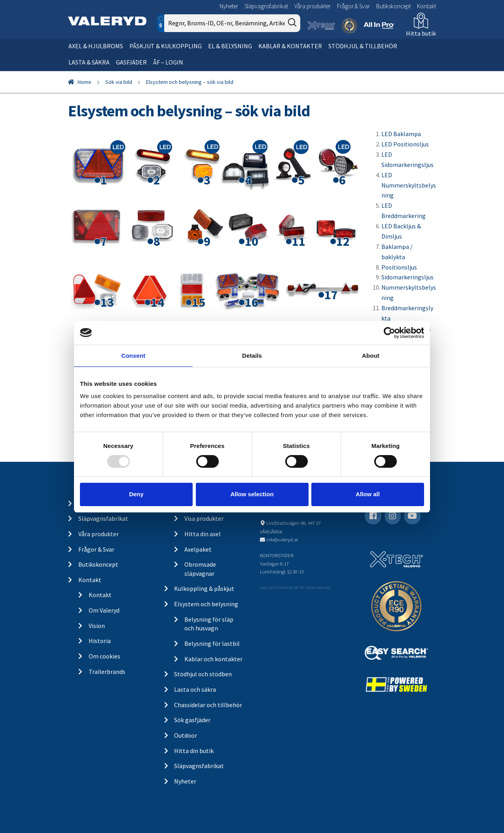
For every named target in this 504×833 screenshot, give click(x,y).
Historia (100, 641)
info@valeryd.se (282, 539)
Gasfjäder (131, 62)
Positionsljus (399, 267)
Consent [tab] (134, 355)
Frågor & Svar (353, 6)
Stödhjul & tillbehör (363, 46)
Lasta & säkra (89, 62)
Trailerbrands (107, 672)
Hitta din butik (194, 751)
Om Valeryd (104, 610)
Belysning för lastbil (212, 643)
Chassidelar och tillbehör (208, 705)
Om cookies (104, 656)
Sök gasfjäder (192, 720)
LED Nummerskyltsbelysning (409, 185)
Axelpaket (198, 549)
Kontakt (426, 6)
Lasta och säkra (195, 689)
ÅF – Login (168, 62)
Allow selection (252, 494)
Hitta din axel (203, 534)
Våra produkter (313, 6)
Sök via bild (119, 82)
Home (84, 82)
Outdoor (186, 735)
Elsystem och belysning (206, 604)
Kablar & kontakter (290, 46)
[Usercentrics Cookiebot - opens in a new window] (389, 332)
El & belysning (230, 46)
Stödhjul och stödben (203, 674)
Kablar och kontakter (213, 659)
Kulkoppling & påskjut (204, 588)
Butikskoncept (393, 6)
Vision (97, 626)
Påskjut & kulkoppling (166, 46)
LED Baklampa (401, 134)
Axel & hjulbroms (96, 46)
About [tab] (371, 355)
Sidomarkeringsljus (407, 277)
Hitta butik (421, 33)
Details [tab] (252, 355)
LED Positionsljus (405, 144)
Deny (136, 494)
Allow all (368, 494)
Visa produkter (204, 518)
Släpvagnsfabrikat (266, 6)
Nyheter (229, 6)
